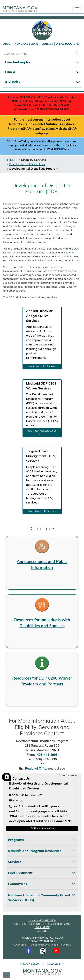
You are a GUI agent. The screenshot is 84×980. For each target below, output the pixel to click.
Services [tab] (15, 862)
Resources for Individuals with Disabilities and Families (42, 623)
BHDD (10, 160)
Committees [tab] (17, 884)
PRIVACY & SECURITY (32, 964)
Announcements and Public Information (42, 564)
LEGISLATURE (42, 927)
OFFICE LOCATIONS (67, 44)
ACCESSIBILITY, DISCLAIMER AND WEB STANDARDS (42, 945)
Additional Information (42, 828)
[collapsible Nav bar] (77, 9)
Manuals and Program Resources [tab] (34, 851)
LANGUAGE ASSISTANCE (42, 921)
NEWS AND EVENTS (27, 44)
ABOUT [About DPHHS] (8, 44)
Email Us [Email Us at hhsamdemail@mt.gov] (16, 800)
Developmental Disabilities (27, 164)
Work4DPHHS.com (59, 149)
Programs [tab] (16, 840)
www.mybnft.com (25, 109)
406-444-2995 (47, 755)
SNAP (72, 129)
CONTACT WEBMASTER (42, 941)
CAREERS (42, 931)
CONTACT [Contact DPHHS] (47, 44)
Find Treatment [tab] (20, 873)
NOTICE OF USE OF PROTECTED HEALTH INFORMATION (42, 924)
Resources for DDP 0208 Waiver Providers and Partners (42, 681)
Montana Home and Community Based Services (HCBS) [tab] (39, 898)
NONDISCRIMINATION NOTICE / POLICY (42, 938)
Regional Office (37, 768)
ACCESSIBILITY (56, 964)
